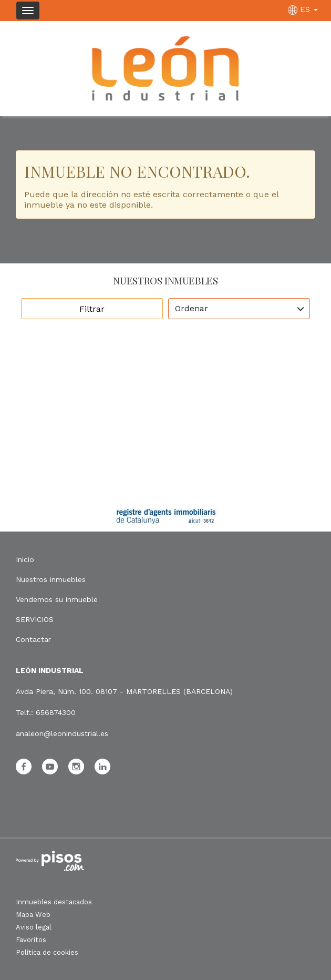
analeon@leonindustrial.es (62, 733)
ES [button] (304, 9)
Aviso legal (34, 927)
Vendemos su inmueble (57, 599)
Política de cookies (47, 952)
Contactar (33, 639)
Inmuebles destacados (54, 902)
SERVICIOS (35, 619)
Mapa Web (33, 915)
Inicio (25, 559)
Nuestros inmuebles (51, 579)
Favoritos (31, 940)
